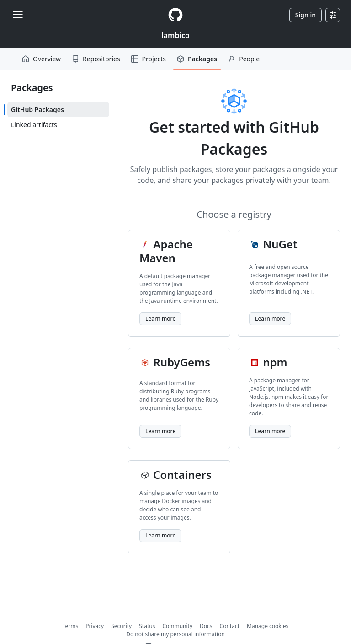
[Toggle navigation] (18, 15)
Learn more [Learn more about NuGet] (270, 319)
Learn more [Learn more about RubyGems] (160, 431)
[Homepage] (175, 15)
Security (121, 626)
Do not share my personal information (175, 634)
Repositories (96, 59)
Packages (197, 59)
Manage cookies (268, 626)
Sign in (306, 15)
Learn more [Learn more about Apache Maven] (160, 319)
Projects (149, 59)
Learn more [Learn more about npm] (270, 431)
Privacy (95, 626)
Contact (230, 626)
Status (147, 626)
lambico (175, 35)
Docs (206, 626)
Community (177, 626)
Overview (41, 59)
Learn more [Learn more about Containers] (160, 535)
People (244, 59)
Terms (71, 626)
